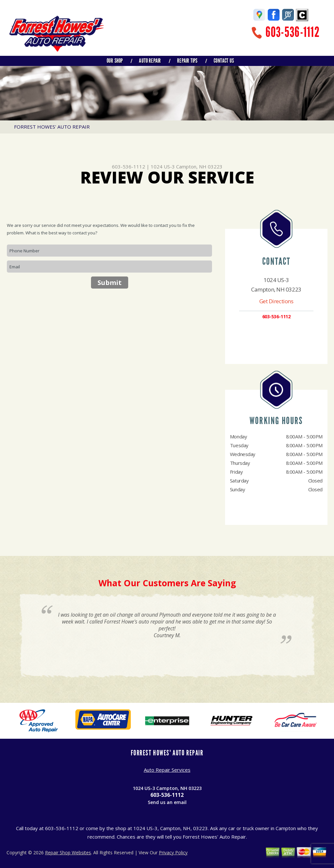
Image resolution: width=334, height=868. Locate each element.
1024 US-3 (163, 166)
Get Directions (276, 301)
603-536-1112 (293, 32)
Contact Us (224, 61)
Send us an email (167, 802)
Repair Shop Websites (68, 852)
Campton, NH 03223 (199, 166)
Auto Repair (150, 61)
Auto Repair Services (167, 770)
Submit (110, 283)
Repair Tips (187, 61)
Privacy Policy (173, 852)
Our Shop (115, 61)
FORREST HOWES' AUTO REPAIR (52, 127)
